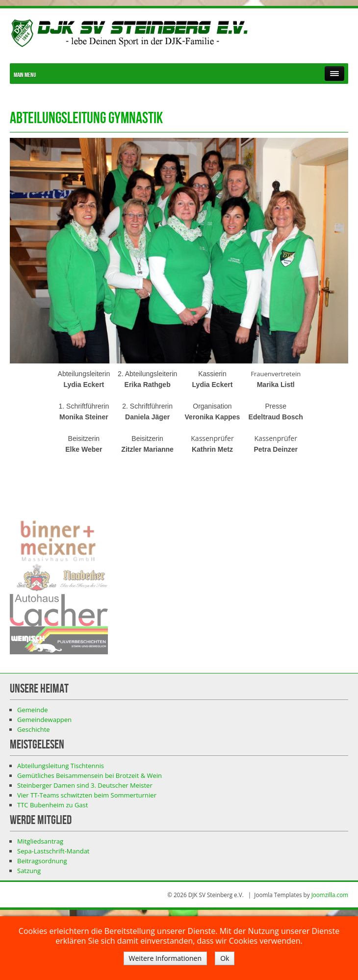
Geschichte (34, 729)
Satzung (29, 871)
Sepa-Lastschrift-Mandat (53, 851)
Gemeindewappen (44, 720)
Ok (225, 958)
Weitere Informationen (165, 958)
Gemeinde (33, 710)
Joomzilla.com (330, 895)
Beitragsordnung (42, 861)
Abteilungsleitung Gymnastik (86, 118)
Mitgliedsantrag (40, 841)
